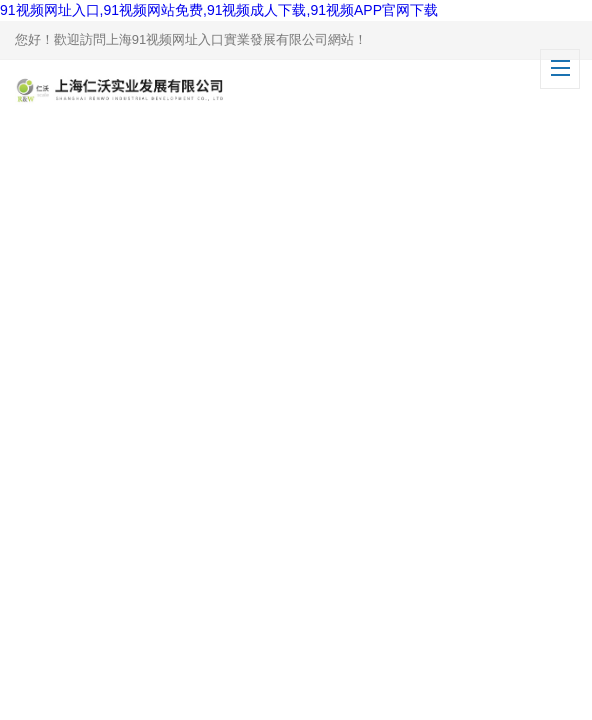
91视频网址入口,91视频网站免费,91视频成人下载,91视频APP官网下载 (219, 10)
